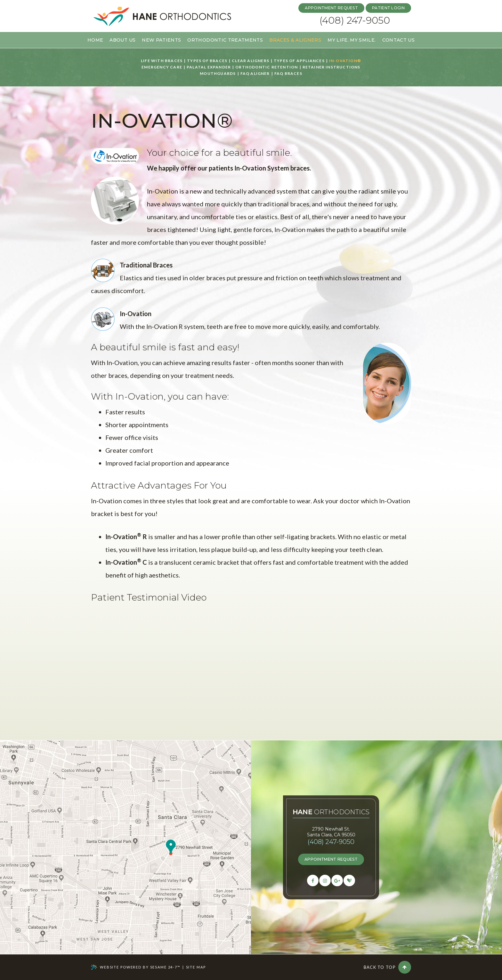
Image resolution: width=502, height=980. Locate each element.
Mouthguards (218, 74)
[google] (337, 880)
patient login (388, 8)
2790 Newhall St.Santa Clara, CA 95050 (331, 832)
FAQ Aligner (255, 74)
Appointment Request (331, 8)
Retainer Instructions (332, 67)
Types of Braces (207, 61)
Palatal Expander (209, 67)
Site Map (196, 967)
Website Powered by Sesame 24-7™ (136, 967)
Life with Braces (162, 61)
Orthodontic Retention (267, 67)
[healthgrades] (349, 880)
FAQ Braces (288, 74)
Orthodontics (331, 812)
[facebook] (313, 880)
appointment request (331, 859)
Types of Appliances (299, 61)
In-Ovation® (345, 61)
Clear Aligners (251, 61)
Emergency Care (162, 67)
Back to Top (387, 967)
